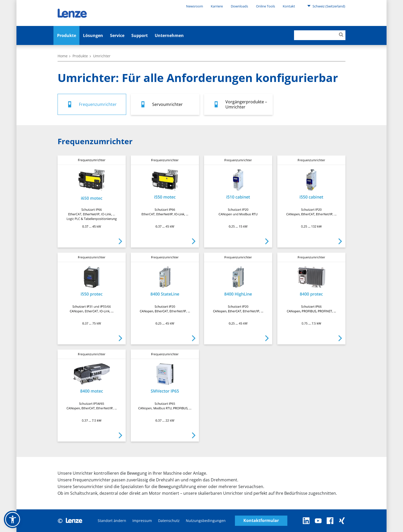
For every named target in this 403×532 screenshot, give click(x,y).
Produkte (67, 35)
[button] (13, 519)
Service (117, 35)
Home (63, 56)
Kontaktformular (261, 521)
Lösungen (93, 35)
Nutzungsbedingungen (206, 521)
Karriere (217, 6)
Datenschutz (169, 521)
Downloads (239, 6)
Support (140, 35)
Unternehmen (169, 35)
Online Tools (265, 6)
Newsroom (195, 6)
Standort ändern (112, 521)
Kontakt (289, 6)
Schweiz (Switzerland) (326, 6)
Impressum (142, 521)
